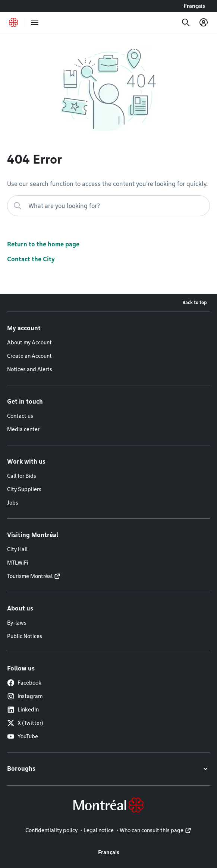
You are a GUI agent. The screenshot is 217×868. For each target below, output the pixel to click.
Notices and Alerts (30, 369)
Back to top (195, 302)
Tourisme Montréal (30, 576)
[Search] (186, 22)
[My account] (204, 22)
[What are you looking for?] (108, 206)
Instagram (25, 696)
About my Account (29, 343)
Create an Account (29, 356)
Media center (23, 429)
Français (194, 6)
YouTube (23, 736)
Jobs (13, 503)
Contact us (20, 416)
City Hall (17, 549)
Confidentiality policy (51, 830)
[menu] (35, 22)
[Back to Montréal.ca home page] (13, 22)
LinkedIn (23, 710)
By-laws (17, 623)
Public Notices (25, 636)
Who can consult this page (152, 830)
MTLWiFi (18, 563)
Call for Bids (22, 476)
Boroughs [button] (21, 769)
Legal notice (99, 830)
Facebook (24, 683)
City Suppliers (24, 489)
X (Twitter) (25, 723)
